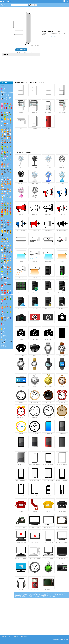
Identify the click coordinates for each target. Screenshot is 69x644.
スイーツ (3, 188)
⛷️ (2, 274)
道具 (9, 282)
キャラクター (4, 295)
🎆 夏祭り (3, 332)
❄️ (8, 121)
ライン (5, 343)
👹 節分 (3, 323)
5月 (9, 94)
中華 (8, 178)
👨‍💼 (2, 239)
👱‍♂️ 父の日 (3, 330)
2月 (9, 99)
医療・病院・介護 (5, 255)
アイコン (3, 289)
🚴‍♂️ (10, 222)
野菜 (2, 202)
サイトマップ (5, 637)
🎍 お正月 (3, 322)
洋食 (5, 178)
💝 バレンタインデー (6, 324)
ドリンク (3, 195)
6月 (4, 96)
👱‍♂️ (2, 233)
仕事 (7, 238)
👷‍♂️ (8, 239)
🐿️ (5, 140)
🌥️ (2, 121)
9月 (4, 97)
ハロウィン (4, 316)
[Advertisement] (54, 19)
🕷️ (5, 320)
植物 (4, 102)
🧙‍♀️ (10, 318)
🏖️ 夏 (2, 91)
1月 (7, 99)
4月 (6, 94)
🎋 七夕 (3, 331)
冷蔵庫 (12, 8)
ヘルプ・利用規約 (14, 637)
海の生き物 (4, 158)
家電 (9, 8)
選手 (7, 266)
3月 (4, 94)
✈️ (10, 225)
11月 (10, 97)
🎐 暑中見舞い (4, 338)
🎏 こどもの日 (4, 87)
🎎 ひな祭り (4, 326)
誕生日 (3, 305)
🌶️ (10, 208)
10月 (7, 97)
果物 (5, 202)
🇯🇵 (8, 293)
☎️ (5, 284)
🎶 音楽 (2, 276)
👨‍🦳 (5, 233)
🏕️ (8, 274)
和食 (2, 178)
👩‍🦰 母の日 (3, 328)
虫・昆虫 (3, 168)
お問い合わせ (24, 637)
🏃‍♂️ (8, 250)
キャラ (5, 128)
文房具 (5, 244)
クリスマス (4, 311)
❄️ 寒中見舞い (4, 336)
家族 (2, 229)
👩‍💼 (5, 239)
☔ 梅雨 (3, 90)
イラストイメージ (3, 8)
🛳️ (5, 227)
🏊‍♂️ (10, 272)
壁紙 (2, 344)
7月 (6, 96)
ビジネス (3, 238)
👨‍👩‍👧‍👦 (2, 235)
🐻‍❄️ (10, 134)
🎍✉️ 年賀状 (4, 339)
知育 (9, 244)
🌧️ (5, 121)
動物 (2, 128)
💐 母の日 (3, 88)
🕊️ (10, 152)
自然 (7, 102)
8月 (9, 96)
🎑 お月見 (3, 334)
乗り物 (2, 219)
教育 (2, 244)
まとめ (66, 1)
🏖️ (10, 123)
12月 (4, 99)
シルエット (4, 345)
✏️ (10, 246)
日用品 (5, 282)
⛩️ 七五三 (3, 335)
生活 (5, 229)
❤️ (5, 259)
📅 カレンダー (4, 100)
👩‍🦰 (10, 231)
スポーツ (3, 266)
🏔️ (8, 123)
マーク (7, 289)
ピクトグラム (4, 347)
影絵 (10, 128)
